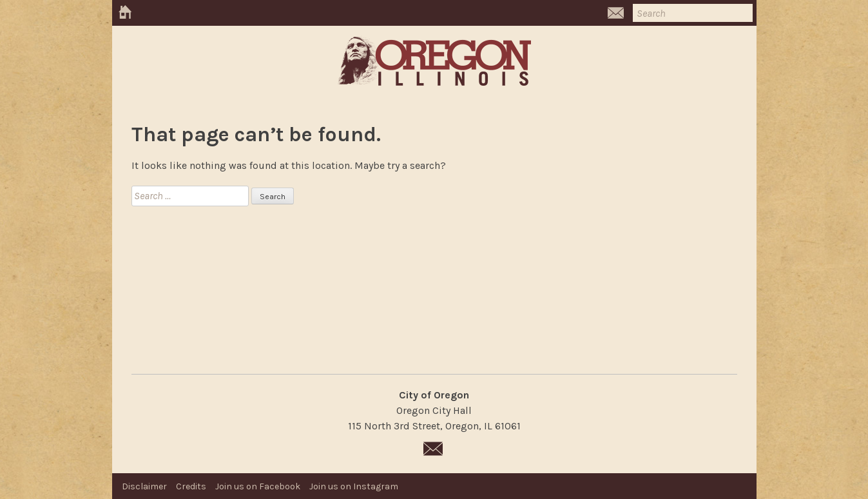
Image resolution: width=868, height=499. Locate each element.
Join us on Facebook (258, 486)
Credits (191, 486)
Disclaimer (144, 486)
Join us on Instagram (354, 486)
